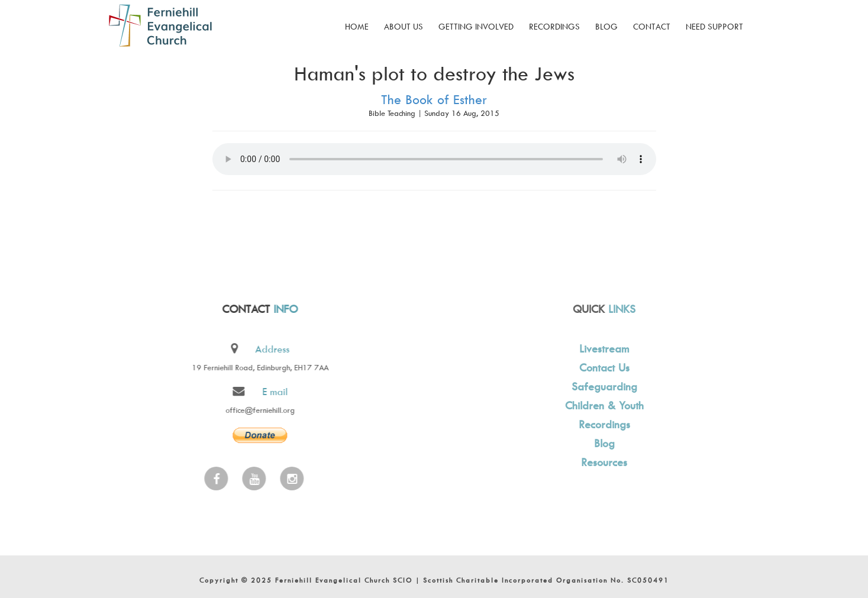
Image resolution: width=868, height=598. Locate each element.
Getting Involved (476, 26)
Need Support (714, 26)
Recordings (554, 26)
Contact (652, 26)
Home (357, 26)
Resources (602, 462)
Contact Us (603, 368)
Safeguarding (603, 387)
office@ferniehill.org (259, 410)
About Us (404, 26)
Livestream (602, 349)
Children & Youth (603, 405)
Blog (606, 26)
